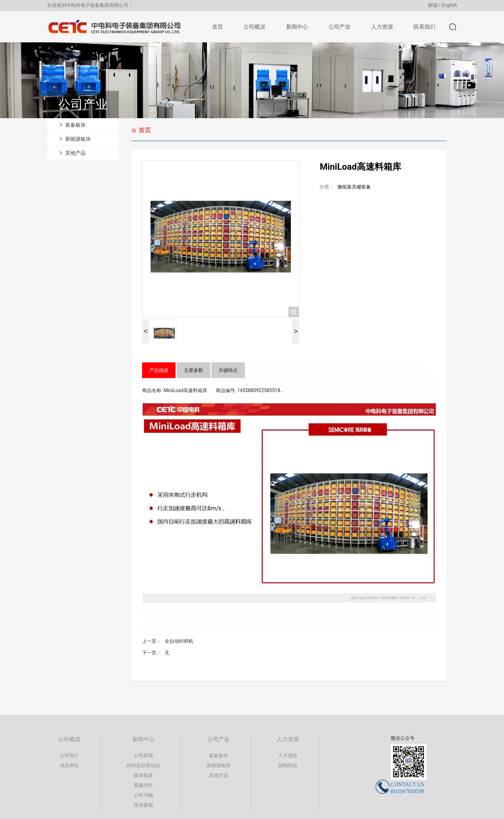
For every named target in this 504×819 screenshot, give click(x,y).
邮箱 (433, 5)
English (449, 5)
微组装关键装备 (354, 187)
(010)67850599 (408, 791)
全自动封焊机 (179, 641)
